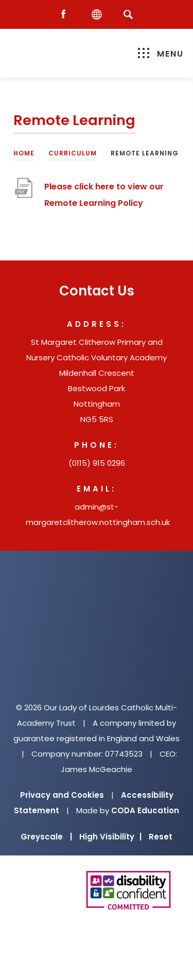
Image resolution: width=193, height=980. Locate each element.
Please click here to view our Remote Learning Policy (104, 195)
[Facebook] (66, 15)
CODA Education (145, 810)
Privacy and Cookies (62, 795)
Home (24, 153)
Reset (161, 837)
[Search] (128, 14)
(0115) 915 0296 (97, 463)
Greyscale (46, 837)
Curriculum (73, 153)
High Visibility (110, 837)
